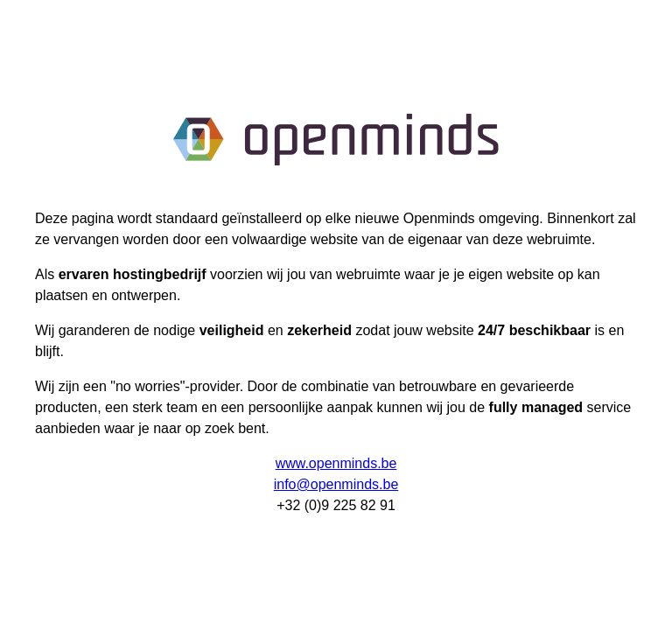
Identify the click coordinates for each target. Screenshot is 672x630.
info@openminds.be (336, 484)
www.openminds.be (336, 463)
